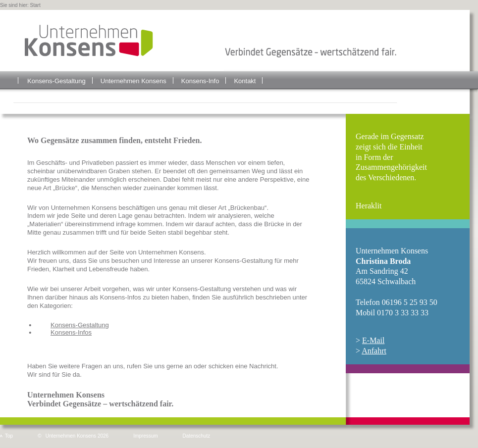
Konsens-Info (200, 81)
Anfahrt (374, 351)
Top (9, 436)
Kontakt (245, 81)
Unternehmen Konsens (133, 81)
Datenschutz (197, 436)
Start (35, 5)
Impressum (145, 436)
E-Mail (373, 340)
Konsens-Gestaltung (56, 81)
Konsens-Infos (71, 332)
